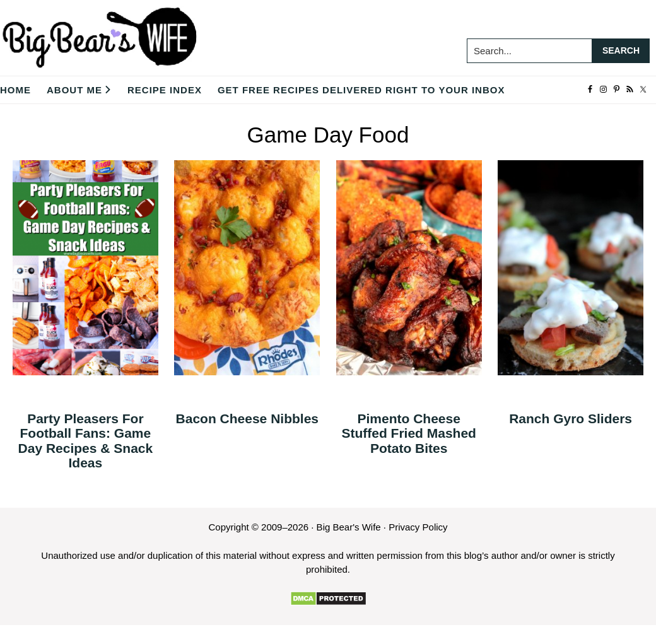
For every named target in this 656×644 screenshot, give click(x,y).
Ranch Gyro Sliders (571, 419)
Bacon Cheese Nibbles (247, 419)
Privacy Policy (418, 527)
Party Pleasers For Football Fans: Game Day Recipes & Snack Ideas (86, 440)
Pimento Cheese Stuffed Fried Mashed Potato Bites (409, 433)
